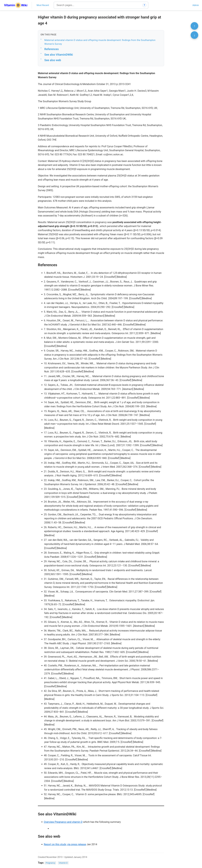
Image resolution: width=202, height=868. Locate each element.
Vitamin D (63, 863)
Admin (196, 5)
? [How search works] (144, 5)
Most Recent (43, 5)
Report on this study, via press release (65, 844)
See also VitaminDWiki (59, 55)
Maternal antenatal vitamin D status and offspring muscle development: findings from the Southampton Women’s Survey (100, 42)
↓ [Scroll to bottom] (194, 35)
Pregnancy (50, 863)
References (52, 49)
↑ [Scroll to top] (194, 26)
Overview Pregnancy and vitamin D (63, 822)
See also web (53, 60)
